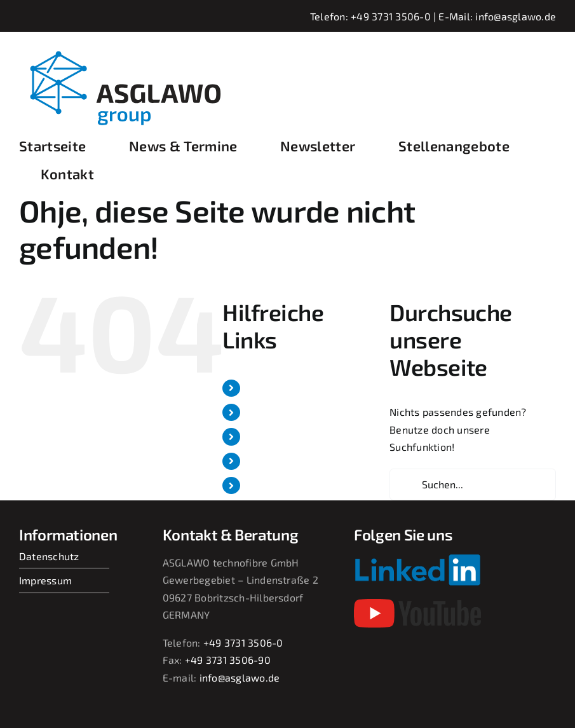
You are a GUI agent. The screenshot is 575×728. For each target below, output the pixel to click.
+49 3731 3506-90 (228, 660)
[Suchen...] (473, 484)
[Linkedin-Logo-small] (417, 559)
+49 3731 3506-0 (391, 16)
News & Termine (286, 412)
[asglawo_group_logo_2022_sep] (133, 49)
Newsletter (274, 436)
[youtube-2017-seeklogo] (417, 604)
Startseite (271, 388)
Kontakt (266, 485)
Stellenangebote (287, 461)
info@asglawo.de (516, 16)
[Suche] (405, 484)
